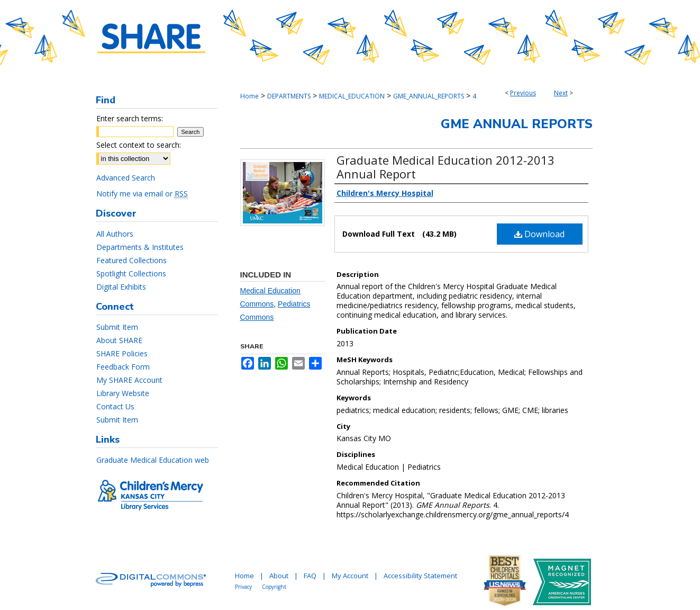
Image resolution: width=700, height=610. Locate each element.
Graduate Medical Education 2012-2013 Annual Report (446, 167)
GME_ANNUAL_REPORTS (429, 96)
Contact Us (115, 406)
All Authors (115, 234)
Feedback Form (123, 367)
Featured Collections (131, 260)
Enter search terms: (130, 118)
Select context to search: (139, 145)
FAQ (310, 576)
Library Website (123, 393)
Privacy (243, 587)
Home (249, 96)
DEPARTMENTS (289, 96)
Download (539, 234)
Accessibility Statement (420, 576)
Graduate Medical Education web (153, 460)
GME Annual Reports (517, 124)
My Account (350, 576)
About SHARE (119, 340)
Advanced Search (126, 178)
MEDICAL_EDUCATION (352, 96)
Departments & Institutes (140, 247)
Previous (523, 93)
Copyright (274, 587)
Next (561, 93)
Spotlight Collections (131, 273)
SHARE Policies (122, 353)
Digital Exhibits (121, 287)
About (279, 576)
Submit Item (117, 327)
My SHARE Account (129, 380)
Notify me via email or (142, 194)
